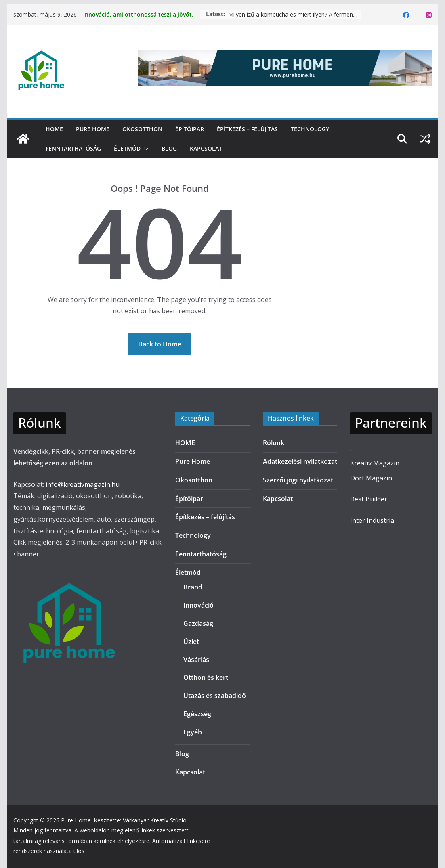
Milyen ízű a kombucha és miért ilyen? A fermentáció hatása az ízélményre (295, 14)
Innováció (198, 605)
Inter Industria (372, 520)
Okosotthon (142, 129)
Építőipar (190, 129)
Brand (193, 587)
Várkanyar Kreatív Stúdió (155, 820)
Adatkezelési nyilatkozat (300, 461)
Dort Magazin (371, 478)
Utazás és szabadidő (215, 696)
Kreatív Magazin (375, 463)
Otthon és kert (206, 677)
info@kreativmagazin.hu (83, 484)
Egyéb (193, 732)
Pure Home (93, 129)
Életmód (127, 148)
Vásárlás (196, 660)
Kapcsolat (206, 148)
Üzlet (191, 642)
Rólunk (274, 443)
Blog (169, 148)
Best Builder (369, 499)
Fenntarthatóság (73, 148)
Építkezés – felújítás (247, 129)
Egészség (197, 714)
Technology (310, 129)
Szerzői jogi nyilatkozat (298, 480)
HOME (54, 129)
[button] (145, 149)
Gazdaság (198, 623)
